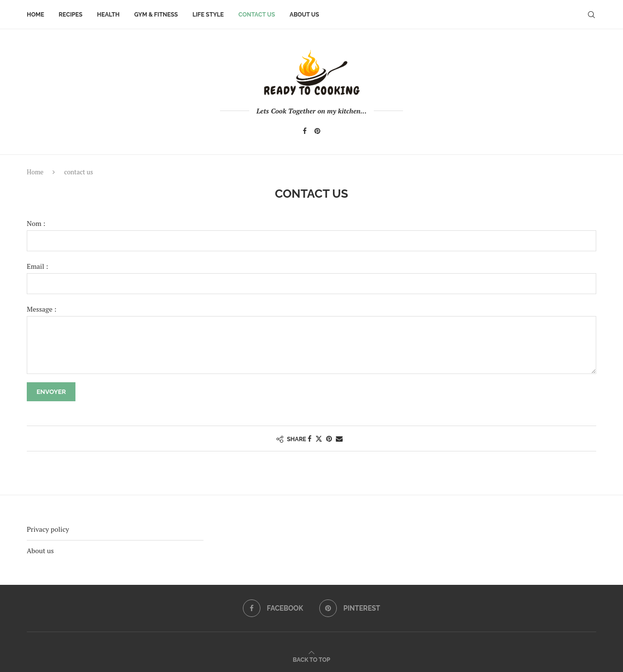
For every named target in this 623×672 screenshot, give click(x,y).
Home (36, 15)
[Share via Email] (339, 439)
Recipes (71, 15)
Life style (208, 15)
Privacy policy (48, 529)
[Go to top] (312, 659)
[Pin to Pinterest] (329, 439)
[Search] (591, 15)
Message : (42, 309)
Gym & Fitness (156, 15)
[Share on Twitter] (319, 439)
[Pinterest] (317, 131)
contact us (257, 15)
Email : (37, 266)
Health (108, 15)
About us (304, 15)
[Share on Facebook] (310, 439)
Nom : (36, 223)
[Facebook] (305, 131)
